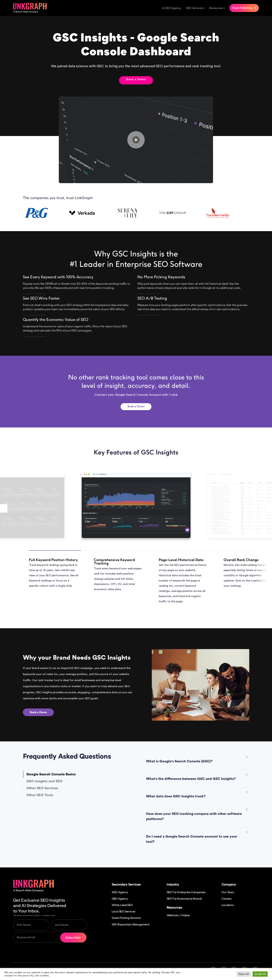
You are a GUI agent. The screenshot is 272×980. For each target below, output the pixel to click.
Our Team (228, 892)
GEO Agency (120, 899)
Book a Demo (136, 79)
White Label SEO (122, 905)
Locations (228, 905)
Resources (216, 8)
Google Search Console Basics (51, 774)
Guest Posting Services (126, 918)
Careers (227, 899)
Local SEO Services (124, 911)
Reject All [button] (244, 974)
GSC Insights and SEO (44, 781)
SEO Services (194, 8)
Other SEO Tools (40, 795)
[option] (46, 213)
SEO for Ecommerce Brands (184, 899)
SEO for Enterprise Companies (186, 892)
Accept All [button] (260, 974)
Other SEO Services (42, 788)
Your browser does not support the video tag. (136, 140)
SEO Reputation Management (131, 924)
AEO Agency (120, 892)
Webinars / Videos (178, 915)
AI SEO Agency (172, 8)
